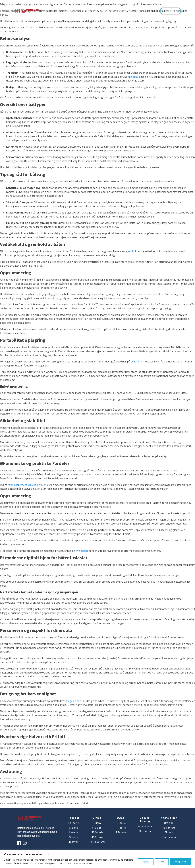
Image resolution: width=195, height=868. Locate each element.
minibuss (133, 77)
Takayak (74, 842)
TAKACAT (87, 11)
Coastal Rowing (125, 11)
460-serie (97, 837)
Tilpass (146, 862)
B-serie (121, 823)
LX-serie (74, 823)
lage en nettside (77, 701)
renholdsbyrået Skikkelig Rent (25, 485)
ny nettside (82, 551)
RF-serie (121, 832)
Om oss (169, 823)
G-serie (74, 828)
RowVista (145, 831)
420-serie (97, 832)
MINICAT (104, 11)
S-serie (74, 837)
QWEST (71, 11)
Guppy (98, 823)
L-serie (74, 832)
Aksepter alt (181, 862)
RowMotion (145, 827)
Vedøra (135, 362)
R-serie (121, 828)
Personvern (169, 837)
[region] (97, 859)
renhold (133, 251)
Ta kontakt (170, 11)
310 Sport (97, 828)
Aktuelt (169, 832)
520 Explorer (98, 842)
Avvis (162, 862)
